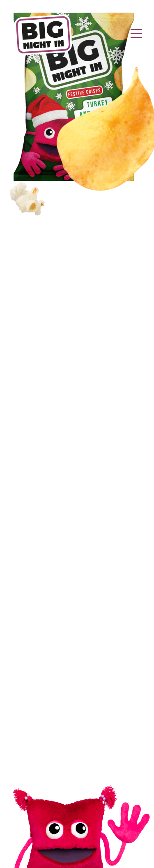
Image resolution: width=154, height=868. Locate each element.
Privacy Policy (77, 735)
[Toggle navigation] (136, 35)
